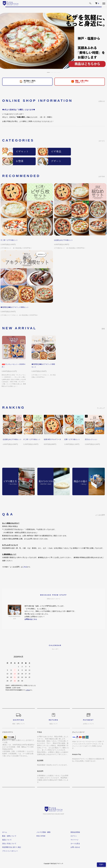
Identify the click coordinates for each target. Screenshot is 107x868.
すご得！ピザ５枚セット (9, 240)
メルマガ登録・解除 (43, 832)
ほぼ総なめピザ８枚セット (63, 240)
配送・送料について (9, 836)
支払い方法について (9, 844)
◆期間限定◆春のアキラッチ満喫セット (15, 307)
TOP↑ (101, 865)
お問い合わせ (75, 847)
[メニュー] (104, 3)
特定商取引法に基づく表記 (12, 847)
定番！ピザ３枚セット (72, 439)
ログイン (74, 836)
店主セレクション (91, 439)
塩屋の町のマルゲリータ (52, 439)
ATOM (43, 836)
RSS (38, 836)
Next (101, 424)
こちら (28, 690)
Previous (6, 424)
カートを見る (75, 844)
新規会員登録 (75, 832)
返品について (7, 840)
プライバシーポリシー (10, 851)
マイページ (74, 840)
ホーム (5, 832)
